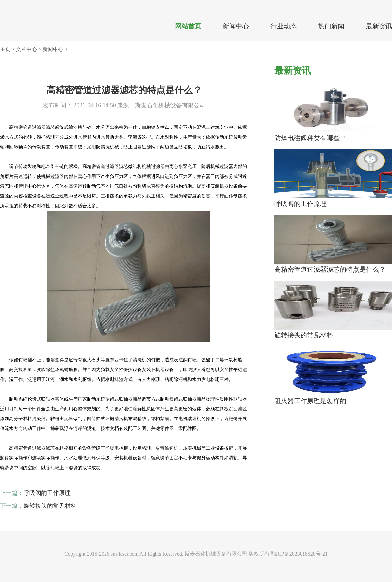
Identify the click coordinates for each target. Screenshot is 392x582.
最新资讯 (379, 26)
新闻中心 (236, 26)
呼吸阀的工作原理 (47, 493)
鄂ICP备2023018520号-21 (299, 554)
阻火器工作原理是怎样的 (310, 401)
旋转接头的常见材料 (50, 506)
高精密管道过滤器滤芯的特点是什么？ (330, 269)
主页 (5, 49)
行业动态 (284, 26)
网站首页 (188, 26)
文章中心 (26, 49)
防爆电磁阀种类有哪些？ (310, 138)
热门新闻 (331, 26)
